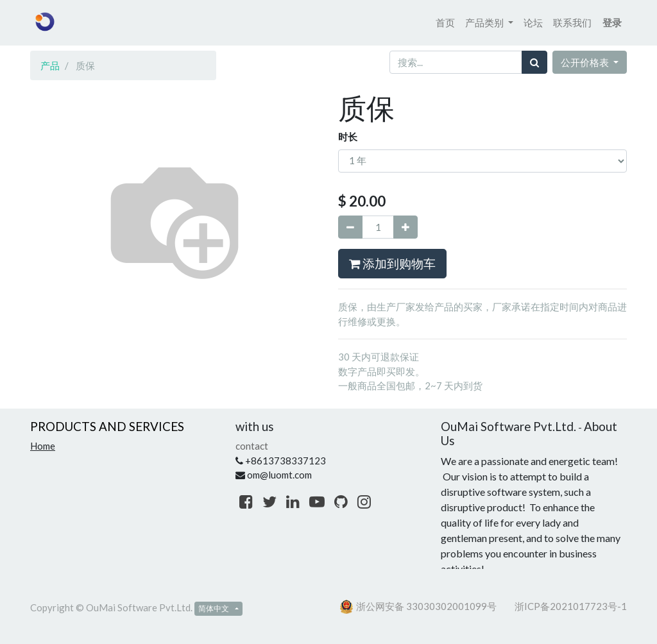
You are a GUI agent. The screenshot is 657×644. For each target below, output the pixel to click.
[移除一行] (350, 227)
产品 (50, 65)
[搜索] (534, 63)
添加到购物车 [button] (392, 263)
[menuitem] (445, 23)
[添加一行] (405, 227)
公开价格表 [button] (586, 62)
